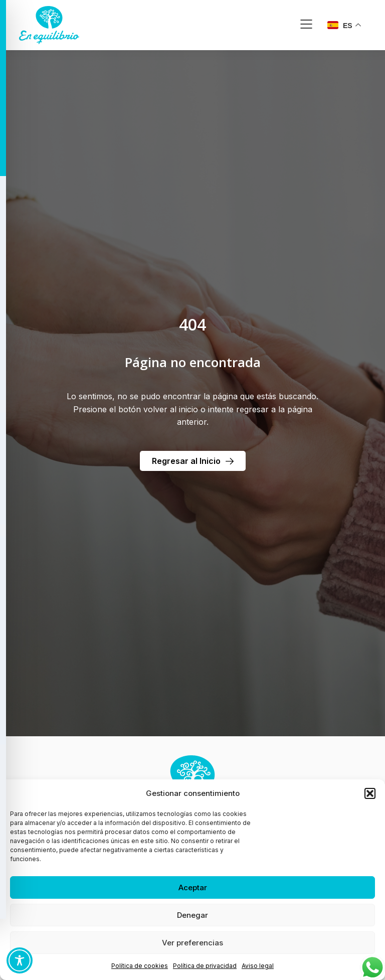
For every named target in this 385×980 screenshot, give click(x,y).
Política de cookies (140, 966)
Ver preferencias (192, 943)
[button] (370, 793)
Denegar (192, 915)
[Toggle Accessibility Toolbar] (20, 960)
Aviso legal (258, 966)
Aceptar (193, 887)
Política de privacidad (205, 966)
